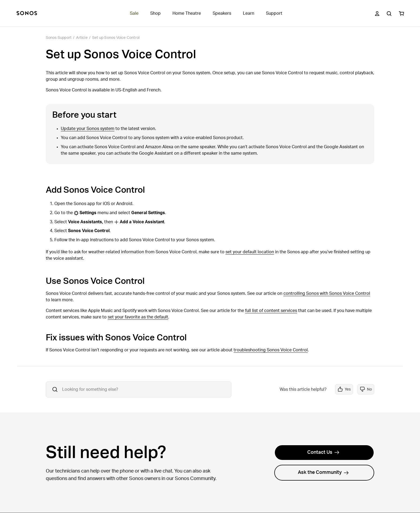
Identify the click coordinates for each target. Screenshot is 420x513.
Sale (134, 13)
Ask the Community (323, 473)
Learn (249, 13)
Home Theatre (187, 13)
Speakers (222, 13)
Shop (155, 13)
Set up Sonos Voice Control (116, 38)
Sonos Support (59, 38)
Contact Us (323, 452)
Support (274, 13)
